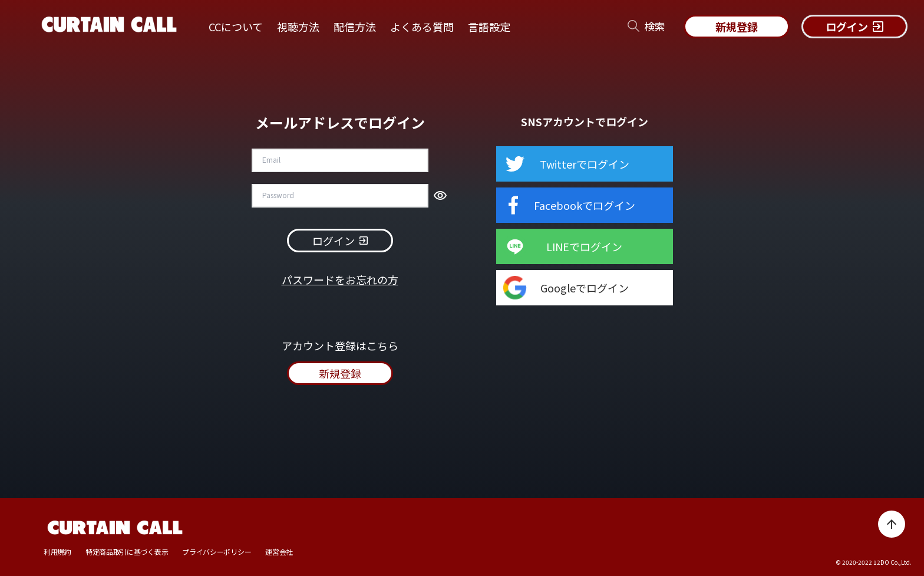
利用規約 (57, 552)
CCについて (236, 27)
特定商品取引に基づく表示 (127, 552)
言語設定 (489, 27)
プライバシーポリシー (217, 552)
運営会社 (279, 552)
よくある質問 (422, 27)
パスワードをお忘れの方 (340, 279)
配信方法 (355, 27)
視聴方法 (298, 27)
